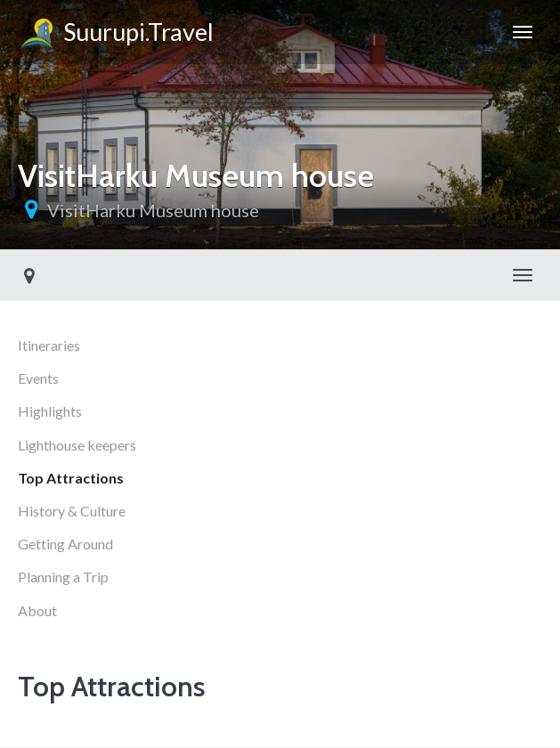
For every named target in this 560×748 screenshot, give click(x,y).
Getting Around (65, 544)
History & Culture (72, 511)
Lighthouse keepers (77, 445)
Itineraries (49, 345)
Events (38, 378)
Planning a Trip (63, 577)
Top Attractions (71, 478)
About (37, 610)
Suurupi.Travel (116, 35)
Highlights (50, 411)
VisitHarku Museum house (153, 210)
